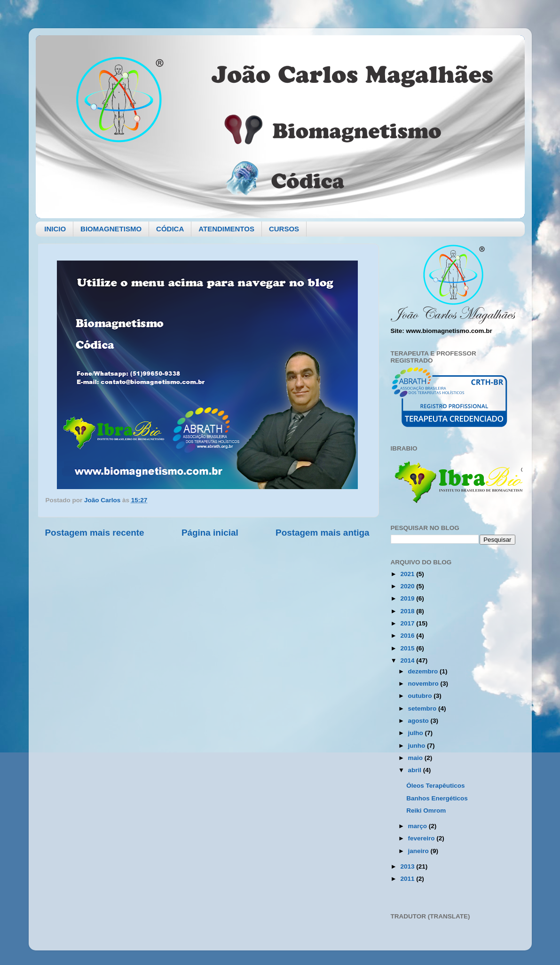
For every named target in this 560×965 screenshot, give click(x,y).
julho (417, 733)
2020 (408, 586)
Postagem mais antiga (322, 533)
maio (416, 758)
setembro (423, 708)
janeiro (419, 851)
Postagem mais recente (95, 533)
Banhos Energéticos (437, 798)
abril (416, 770)
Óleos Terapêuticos (435, 786)
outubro (421, 696)
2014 (408, 660)
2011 (408, 879)
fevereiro (422, 838)
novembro (424, 684)
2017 (408, 623)
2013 (408, 866)
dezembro (424, 671)
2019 (408, 598)
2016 (408, 636)
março (418, 826)
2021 (408, 574)
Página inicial (210, 533)
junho (418, 746)
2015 (408, 648)
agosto (419, 721)
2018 (408, 611)
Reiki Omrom (426, 811)
